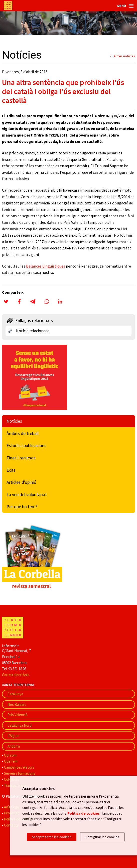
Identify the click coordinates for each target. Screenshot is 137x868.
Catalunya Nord (20, 725)
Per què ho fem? (22, 507)
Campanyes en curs (19, 767)
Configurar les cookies (102, 837)
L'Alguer (14, 736)
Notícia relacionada (33, 331)
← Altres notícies (122, 56)
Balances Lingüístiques (46, 266)
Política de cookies (84, 813)
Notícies (14, 421)
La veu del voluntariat (27, 494)
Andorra (14, 746)
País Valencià (17, 715)
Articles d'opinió (21, 482)
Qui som (10, 755)
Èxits (11, 470)
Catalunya (15, 694)
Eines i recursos (21, 458)
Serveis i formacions (20, 773)
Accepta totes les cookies (52, 837)
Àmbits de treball (23, 433)
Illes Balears (17, 704)
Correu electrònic (16, 675)
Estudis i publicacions (26, 445)
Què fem (11, 761)
